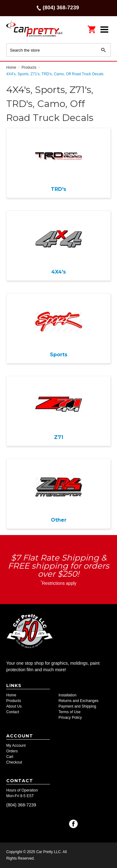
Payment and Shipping (78, 706)
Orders (12, 751)
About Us (14, 706)
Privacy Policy (70, 718)
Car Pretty (34, 29)
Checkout (14, 762)
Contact (13, 712)
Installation (68, 695)
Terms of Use (70, 712)
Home (11, 695)
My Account (16, 746)
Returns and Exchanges (79, 701)
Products (14, 701)
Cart (10, 757)
